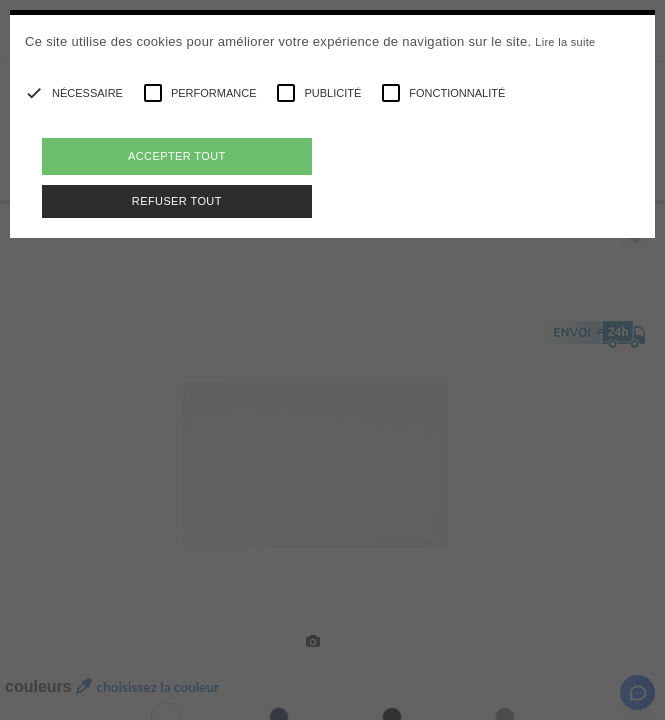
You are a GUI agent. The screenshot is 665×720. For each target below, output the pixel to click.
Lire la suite (565, 42)
